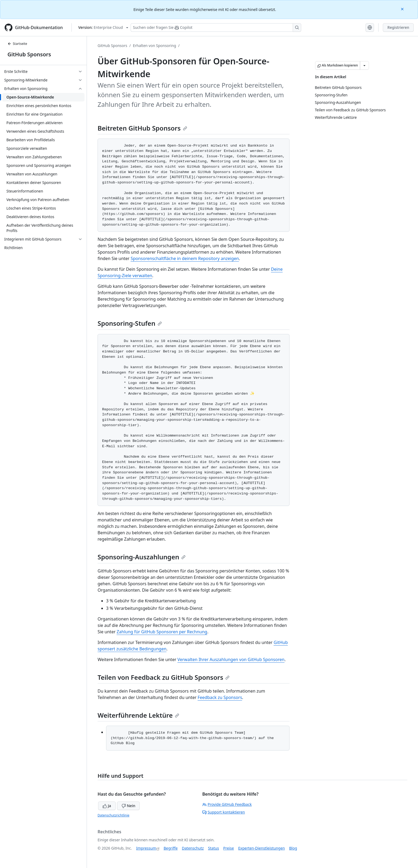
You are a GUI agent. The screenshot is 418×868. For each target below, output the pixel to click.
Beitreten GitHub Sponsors (142, 128)
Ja (107, 806)
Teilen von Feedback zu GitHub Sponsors (164, 677)
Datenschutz (193, 848)
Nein (128, 806)
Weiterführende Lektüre (138, 715)
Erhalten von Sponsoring (154, 46)
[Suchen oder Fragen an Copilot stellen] (216, 28)
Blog (293, 848)
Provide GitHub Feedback (227, 804)
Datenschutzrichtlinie (113, 815)
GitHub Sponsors (29, 54)
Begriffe (171, 848)
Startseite (17, 44)
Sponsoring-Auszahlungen (142, 557)
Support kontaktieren (224, 812)
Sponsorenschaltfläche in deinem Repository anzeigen (185, 258)
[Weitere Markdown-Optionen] (364, 65)
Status (213, 848)
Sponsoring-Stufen (130, 323)
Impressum (146, 848)
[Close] (403, 9)
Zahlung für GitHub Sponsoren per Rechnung (162, 632)
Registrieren (398, 27)
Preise (228, 848)
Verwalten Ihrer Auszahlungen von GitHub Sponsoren (231, 659)
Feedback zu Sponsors (220, 697)
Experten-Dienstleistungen (261, 848)
